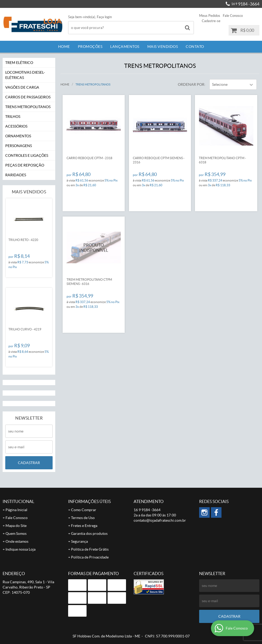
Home (64, 47)
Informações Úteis (89, 501)
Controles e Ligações (27, 155)
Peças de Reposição (25, 165)
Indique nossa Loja (21, 549)
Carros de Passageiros (28, 97)
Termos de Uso (83, 518)
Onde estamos (17, 541)
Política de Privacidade (90, 557)
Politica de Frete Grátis (90, 549)
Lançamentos (125, 47)
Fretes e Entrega (84, 526)
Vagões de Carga (22, 87)
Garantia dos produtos (89, 534)
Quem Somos (16, 534)
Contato (195, 47)
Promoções (90, 47)
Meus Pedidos (210, 16)
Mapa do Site (16, 526)
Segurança (79, 541)
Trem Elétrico (19, 63)
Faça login (104, 17)
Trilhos (13, 117)
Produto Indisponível (94, 248)
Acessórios (16, 126)
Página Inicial (16, 510)
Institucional (18, 501)
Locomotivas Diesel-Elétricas (25, 75)
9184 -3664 (245, 4)
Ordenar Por (191, 84)
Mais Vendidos (163, 47)
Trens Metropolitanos (28, 107)
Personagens (19, 146)
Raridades (16, 175)
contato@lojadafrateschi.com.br (160, 520)
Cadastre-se (211, 21)
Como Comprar (84, 510)
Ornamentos (18, 136)
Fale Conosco (233, 16)
